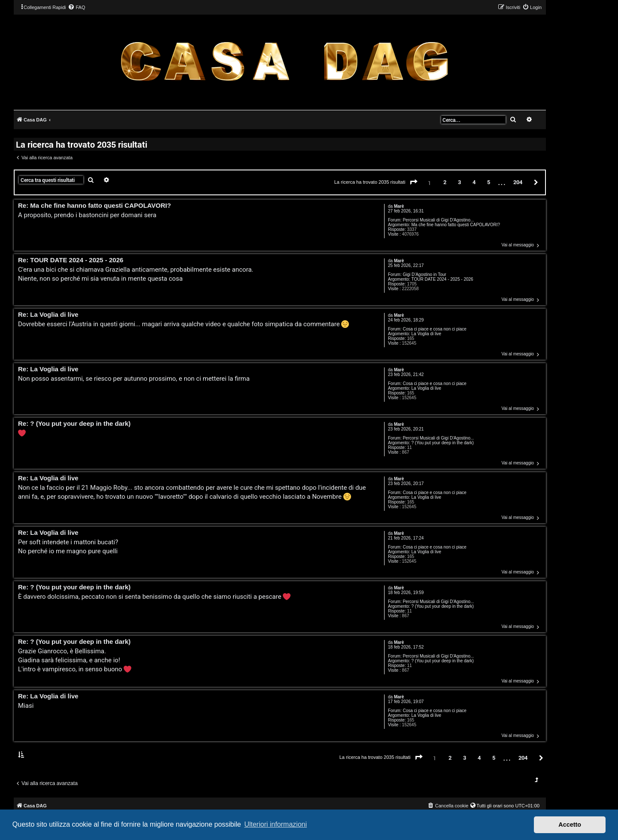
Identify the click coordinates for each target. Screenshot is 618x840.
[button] (414, 182)
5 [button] (489, 182)
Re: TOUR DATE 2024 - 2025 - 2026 (71, 260)
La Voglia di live (426, 334)
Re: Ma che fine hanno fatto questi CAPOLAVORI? (94, 206)
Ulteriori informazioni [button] (276, 824)
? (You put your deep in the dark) (442, 443)
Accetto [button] (570, 825)
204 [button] (518, 182)
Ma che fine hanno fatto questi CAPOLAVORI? (456, 225)
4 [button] (474, 182)
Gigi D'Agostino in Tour (424, 274)
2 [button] (445, 182)
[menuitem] (76, 7)
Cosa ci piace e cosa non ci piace (434, 329)
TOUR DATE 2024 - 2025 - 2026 (442, 279)
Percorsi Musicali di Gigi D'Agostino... (438, 220)
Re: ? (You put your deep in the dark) (74, 424)
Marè (399, 206)
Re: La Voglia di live (48, 315)
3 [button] (459, 182)
